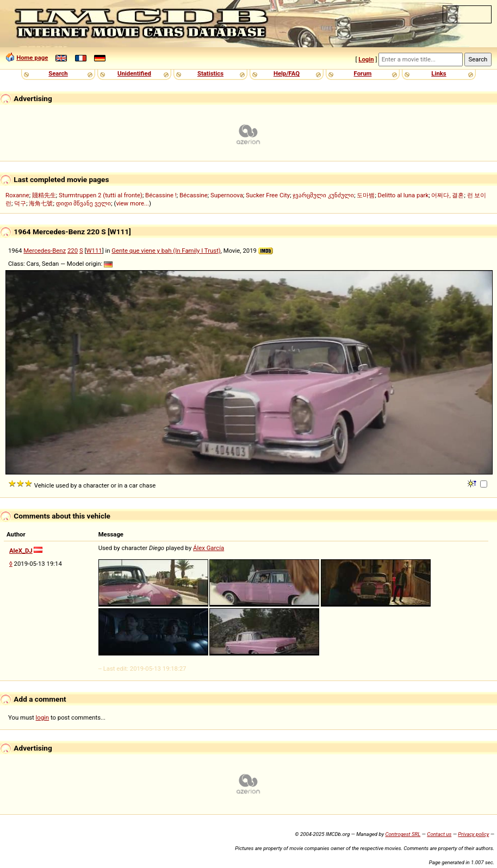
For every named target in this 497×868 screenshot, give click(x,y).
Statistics (210, 73)
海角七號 (41, 203)
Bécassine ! (161, 195)
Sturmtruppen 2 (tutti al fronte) (101, 195)
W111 (94, 251)
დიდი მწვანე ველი (84, 203)
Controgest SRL (403, 834)
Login (366, 59)
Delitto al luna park (403, 195)
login (43, 717)
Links (439, 73)
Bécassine (194, 195)
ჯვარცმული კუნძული (323, 195)
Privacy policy (473, 834)
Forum (363, 73)
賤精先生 (44, 195)
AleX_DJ (21, 551)
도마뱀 (366, 195)
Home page (32, 58)
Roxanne (17, 195)
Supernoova (227, 195)
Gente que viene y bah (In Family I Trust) (166, 251)
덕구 (20, 203)
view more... (132, 203)
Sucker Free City (268, 195)
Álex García (209, 548)
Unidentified (134, 73)
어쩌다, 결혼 (448, 195)
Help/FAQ (287, 73)
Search (58, 73)
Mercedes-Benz (45, 251)
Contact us (439, 834)
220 (73, 251)
